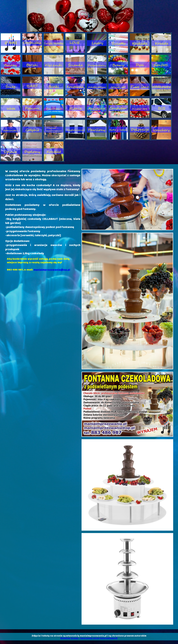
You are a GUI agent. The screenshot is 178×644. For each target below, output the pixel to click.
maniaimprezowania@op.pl (52, 270)
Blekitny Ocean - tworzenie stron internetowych (89, 638)
